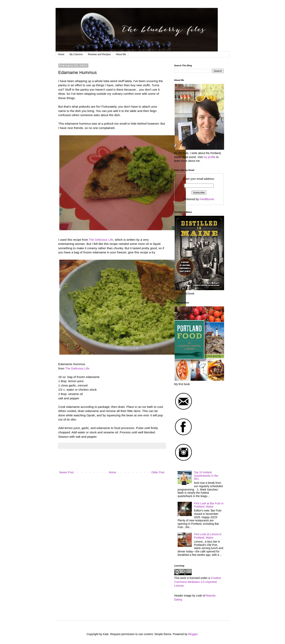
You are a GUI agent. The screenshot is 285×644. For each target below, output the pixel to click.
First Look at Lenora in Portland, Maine (208, 536)
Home (61, 54)
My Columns (76, 54)
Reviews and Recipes (99, 54)
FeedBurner (207, 199)
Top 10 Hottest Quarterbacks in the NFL (206, 476)
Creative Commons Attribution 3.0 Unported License (198, 582)
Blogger (193, 634)
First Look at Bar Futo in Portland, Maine (209, 505)
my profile (210, 157)
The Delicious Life (101, 240)
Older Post (158, 472)
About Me (121, 54)
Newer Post (66, 472)
